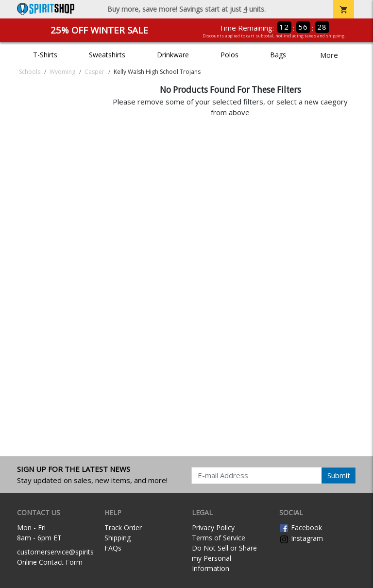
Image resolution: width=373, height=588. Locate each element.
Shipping (118, 538)
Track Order (123, 527)
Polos (229, 55)
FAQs (113, 548)
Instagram (301, 538)
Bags (278, 55)
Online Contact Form (50, 562)
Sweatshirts (107, 55)
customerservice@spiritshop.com (69, 552)
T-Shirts (45, 55)
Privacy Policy (213, 527)
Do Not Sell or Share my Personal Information (224, 558)
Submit (339, 475)
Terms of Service (219, 538)
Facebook (301, 527)
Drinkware (173, 55)
